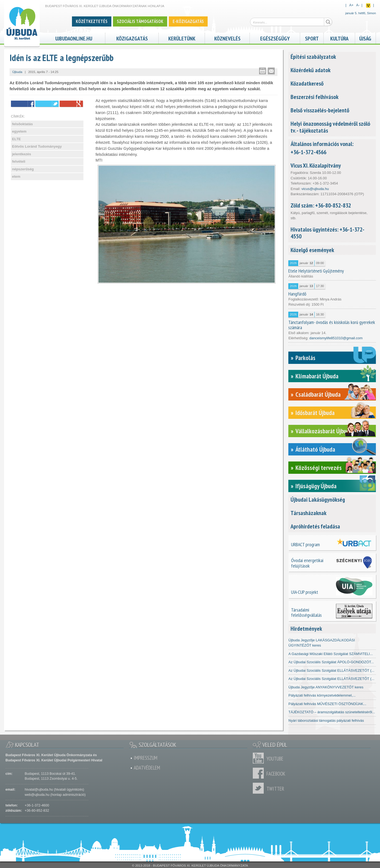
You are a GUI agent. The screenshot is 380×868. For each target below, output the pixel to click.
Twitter (260, 788)
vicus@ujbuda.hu (315, 189)
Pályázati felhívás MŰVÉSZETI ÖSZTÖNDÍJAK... (327, 704)
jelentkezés (21, 154)
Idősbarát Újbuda (315, 413)
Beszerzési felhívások (314, 97)
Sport (312, 38)
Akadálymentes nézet (368, 5)
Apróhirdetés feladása (315, 526)
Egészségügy (275, 38)
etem (16, 176)
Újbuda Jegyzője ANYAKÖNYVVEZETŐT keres (326, 687)
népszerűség (23, 169)
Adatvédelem (147, 768)
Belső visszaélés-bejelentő (320, 110)
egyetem (19, 131)
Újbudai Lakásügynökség (318, 499)
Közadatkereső (307, 83)
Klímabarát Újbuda (317, 376)
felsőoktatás (22, 124)
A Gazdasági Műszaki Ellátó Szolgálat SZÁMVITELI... (331, 654)
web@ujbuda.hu (37, 795)
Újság (365, 38)
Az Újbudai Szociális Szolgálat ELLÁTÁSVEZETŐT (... (331, 670)
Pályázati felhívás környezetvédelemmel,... (322, 695)
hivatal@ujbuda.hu (39, 790)
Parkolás (305, 358)
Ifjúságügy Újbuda (316, 486)
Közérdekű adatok (311, 70)
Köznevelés (227, 38)
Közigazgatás (132, 38)
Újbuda (17, 72)
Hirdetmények (306, 629)
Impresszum (146, 758)
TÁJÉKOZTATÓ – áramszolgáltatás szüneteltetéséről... (332, 712)
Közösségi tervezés (319, 468)
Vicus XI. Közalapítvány (316, 165)
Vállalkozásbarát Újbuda (324, 431)
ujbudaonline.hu (74, 38)
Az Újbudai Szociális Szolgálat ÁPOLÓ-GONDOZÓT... (331, 662)
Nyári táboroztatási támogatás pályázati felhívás (326, 721)
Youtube (260, 758)
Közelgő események (312, 250)
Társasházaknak (308, 513)
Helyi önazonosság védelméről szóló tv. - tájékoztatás (330, 127)
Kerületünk (182, 38)
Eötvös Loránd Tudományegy (37, 146)
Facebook (260, 773)
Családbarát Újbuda (318, 394)
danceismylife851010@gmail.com (336, 338)
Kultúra (339, 38)
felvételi (19, 161)
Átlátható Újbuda (315, 449)
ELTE (16, 139)
